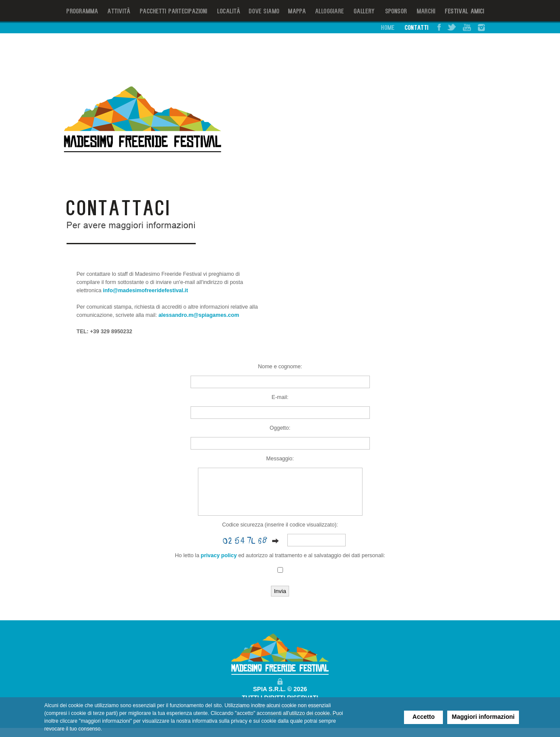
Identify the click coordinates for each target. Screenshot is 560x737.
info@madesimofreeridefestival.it (145, 290)
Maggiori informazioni (483, 717)
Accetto (424, 717)
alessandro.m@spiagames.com (199, 315)
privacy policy (219, 565)
